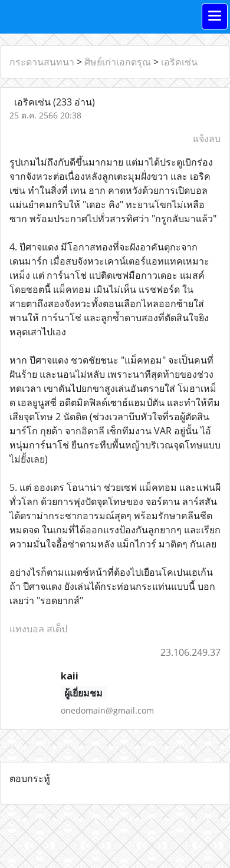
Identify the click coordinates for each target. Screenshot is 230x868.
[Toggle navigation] (215, 16)
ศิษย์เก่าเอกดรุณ (118, 62)
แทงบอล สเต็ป (38, 629)
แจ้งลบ (207, 138)
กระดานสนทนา (42, 62)
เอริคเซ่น (179, 62)
